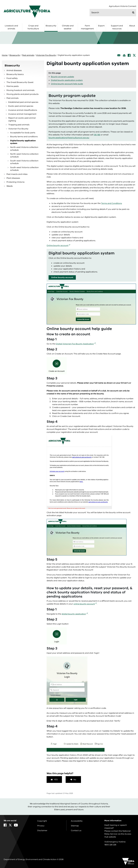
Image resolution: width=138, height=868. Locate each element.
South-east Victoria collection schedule (24, 162)
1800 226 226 (110, 845)
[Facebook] (129, 55)
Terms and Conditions (112, 203)
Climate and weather (68, 27)
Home (5, 55)
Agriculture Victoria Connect (123, 6)
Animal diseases (14, 70)
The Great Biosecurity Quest (20, 82)
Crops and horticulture (33, 27)
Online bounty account (57, 245)
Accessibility (77, 821)
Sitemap (75, 826)
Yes (56, 780)
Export (101, 26)
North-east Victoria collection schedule (24, 149)
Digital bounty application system (23, 142)
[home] (27, 12)
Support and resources (117, 27)
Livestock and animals (11, 27)
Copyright (42, 821)
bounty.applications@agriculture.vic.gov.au (69, 138)
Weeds (10, 186)
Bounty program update (62, 77)
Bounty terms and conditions (24, 137)
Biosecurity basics (15, 74)
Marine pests (13, 86)
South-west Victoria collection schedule (24, 169)
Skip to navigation (0, 0)
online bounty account (84, 604)
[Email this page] (119, 55)
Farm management (87, 27)
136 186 (97, 135)
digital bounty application (74, 614)
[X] (134, 55)
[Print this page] (124, 55)
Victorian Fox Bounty (46, 55)
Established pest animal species (23, 102)
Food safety (12, 78)
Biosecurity (51, 26)
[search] (113, 13)
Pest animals (28, 55)
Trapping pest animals (19, 125)
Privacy (41, 826)
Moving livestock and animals (20, 90)
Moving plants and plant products (23, 94)
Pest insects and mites (17, 174)
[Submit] (133, 12)
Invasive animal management (22, 114)
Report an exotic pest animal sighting (22, 119)
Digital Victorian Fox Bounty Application (75, 344)
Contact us (76, 831)
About (132, 26)
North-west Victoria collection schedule (24, 155)
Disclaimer (42, 831)
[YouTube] (16, 825)
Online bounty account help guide (67, 84)
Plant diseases (13, 178)
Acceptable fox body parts (23, 133)
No (75, 780)
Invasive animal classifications (23, 110)
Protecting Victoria (15, 182)
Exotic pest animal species (21, 106)
